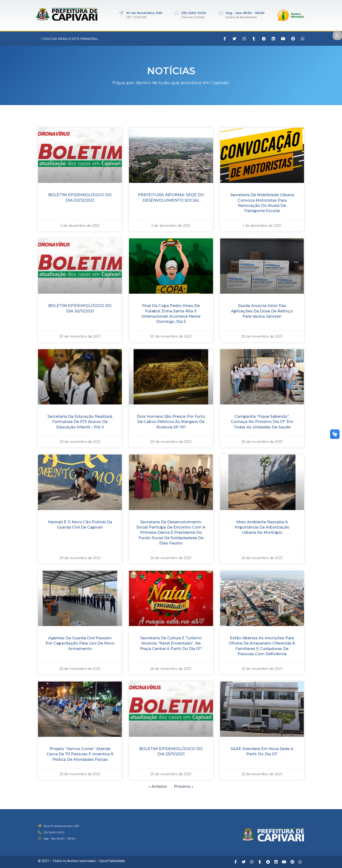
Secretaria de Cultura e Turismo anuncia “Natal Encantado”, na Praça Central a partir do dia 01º (171, 643)
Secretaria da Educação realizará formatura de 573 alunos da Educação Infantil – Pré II (80, 422)
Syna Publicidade (112, 861)
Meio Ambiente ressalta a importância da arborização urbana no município (262, 527)
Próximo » (184, 787)
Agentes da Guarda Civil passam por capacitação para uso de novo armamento (80, 643)
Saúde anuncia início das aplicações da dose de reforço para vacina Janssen (262, 311)
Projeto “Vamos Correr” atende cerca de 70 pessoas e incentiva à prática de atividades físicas (80, 754)
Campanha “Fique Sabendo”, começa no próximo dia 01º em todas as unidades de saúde (262, 422)
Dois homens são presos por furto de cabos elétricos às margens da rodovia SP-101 (171, 422)
